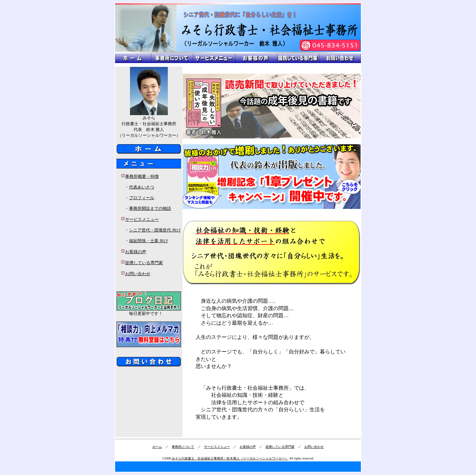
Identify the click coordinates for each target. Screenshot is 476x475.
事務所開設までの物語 (150, 208)
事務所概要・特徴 (142, 176)
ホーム (157, 447)
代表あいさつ (142, 187)
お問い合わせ (138, 274)
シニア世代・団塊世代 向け (155, 230)
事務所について (183, 447)
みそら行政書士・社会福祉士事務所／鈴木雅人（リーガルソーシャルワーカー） (230, 458)
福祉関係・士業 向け (149, 241)
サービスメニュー (142, 219)
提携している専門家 (144, 263)
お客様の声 (136, 252)
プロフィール (142, 198)
